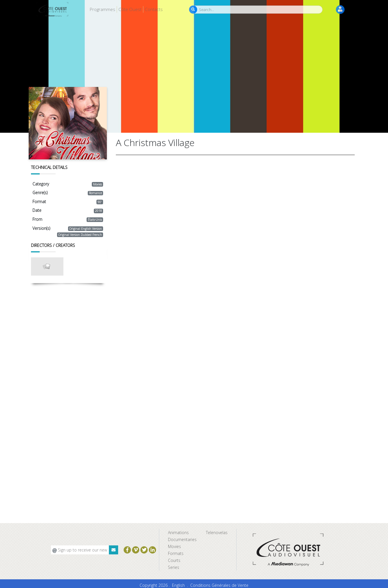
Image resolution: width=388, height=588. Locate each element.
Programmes (103, 9)
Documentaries (182, 539)
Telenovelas (217, 533)
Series (174, 567)
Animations (178, 533)
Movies (174, 546)
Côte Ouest (130, 9)
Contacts (154, 9)
